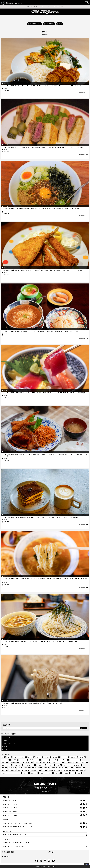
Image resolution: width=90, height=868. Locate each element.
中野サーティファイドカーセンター (73, 765)
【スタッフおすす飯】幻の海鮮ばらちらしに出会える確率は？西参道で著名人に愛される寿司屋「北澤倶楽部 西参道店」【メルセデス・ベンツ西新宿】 (44, 393)
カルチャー (75, 757)
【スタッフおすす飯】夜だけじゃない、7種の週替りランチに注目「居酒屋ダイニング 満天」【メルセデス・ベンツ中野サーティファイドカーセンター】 (44, 270)
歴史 (27, 770)
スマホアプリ (64, 760)
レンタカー (52, 765)
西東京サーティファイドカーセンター (12, 773)
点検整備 (52, 770)
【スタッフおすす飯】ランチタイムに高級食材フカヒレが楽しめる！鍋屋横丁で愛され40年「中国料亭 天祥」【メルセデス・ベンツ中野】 (40, 331)
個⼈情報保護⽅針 (8, 852)
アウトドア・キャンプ (20, 757)
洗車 (45, 770)
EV (4, 757)
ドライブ (29, 762)
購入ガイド (34, 7)
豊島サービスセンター (47, 773)
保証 (4, 768)
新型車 (5, 770)
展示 (64, 768)
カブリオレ (65, 757)
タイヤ (5, 762)
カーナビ (48, 757)
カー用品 (56, 757)
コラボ (15, 760)
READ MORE (84, 93)
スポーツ (55, 760)
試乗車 (27, 773)
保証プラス (12, 768)
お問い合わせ (51, 852)
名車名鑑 (39, 768)
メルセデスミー (19, 765)
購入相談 (59, 773)
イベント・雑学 (63, 7)
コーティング (7, 760)
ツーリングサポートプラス (17, 762)
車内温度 (67, 773)
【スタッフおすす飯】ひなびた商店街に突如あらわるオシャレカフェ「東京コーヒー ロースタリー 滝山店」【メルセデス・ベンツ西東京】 (40, 517)
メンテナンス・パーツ (44, 7)
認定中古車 (35, 773)
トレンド (38, 762)
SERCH (84, 728)
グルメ (5, 88)
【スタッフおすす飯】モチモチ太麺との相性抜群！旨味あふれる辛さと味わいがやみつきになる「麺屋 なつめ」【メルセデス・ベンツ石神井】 (41, 209)
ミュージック (70, 762)
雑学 (80, 773)
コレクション (24, 760)
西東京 (82, 770)
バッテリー (46, 762)
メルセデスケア (7, 765)
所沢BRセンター (80, 768)
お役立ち (32, 757)
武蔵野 (20, 770)
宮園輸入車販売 (56, 768)
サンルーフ (46, 760)
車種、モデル (26, 7)
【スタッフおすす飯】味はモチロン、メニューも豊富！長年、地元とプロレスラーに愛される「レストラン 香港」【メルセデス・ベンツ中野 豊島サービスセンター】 (45, 455)
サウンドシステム (36, 760)
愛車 (71, 768)
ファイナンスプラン (58, 762)
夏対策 (46, 768)
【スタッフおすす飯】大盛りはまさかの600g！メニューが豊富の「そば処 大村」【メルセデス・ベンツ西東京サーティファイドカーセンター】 (42, 642)
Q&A (10, 757)
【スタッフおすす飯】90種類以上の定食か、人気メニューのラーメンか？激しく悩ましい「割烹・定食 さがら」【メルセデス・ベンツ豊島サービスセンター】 (45, 579)
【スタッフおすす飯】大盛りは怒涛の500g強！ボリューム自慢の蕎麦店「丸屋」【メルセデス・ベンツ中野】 (32, 703)
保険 (20, 768)
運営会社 (6, 856)
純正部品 (67, 770)
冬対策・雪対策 (29, 768)
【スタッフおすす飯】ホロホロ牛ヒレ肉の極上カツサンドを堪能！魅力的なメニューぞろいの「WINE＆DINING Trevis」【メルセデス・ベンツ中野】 (43, 147)
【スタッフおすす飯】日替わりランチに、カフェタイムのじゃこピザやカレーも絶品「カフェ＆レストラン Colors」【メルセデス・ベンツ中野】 (42, 86)
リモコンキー (42, 765)
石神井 (60, 770)
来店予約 (13, 770)
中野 (59, 765)
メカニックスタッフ (82, 762)
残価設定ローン (36, 770)
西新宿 (75, 770)
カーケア (40, 757)
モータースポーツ (30, 765)
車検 (74, 773)
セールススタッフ (76, 760)
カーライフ (55, 7)
